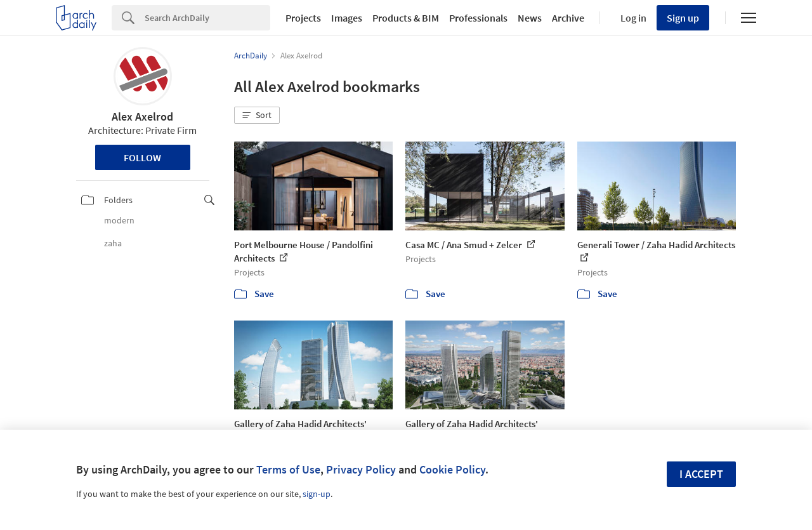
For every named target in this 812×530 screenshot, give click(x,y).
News (530, 18)
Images (347, 18)
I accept (701, 474)
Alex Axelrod (142, 116)
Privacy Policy (361, 469)
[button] (257, 116)
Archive (568, 18)
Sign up (683, 18)
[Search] (207, 18)
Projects (303, 18)
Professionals (478, 18)
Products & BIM (406, 18)
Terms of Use (288, 469)
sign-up (317, 494)
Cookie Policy (452, 469)
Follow (142, 157)
